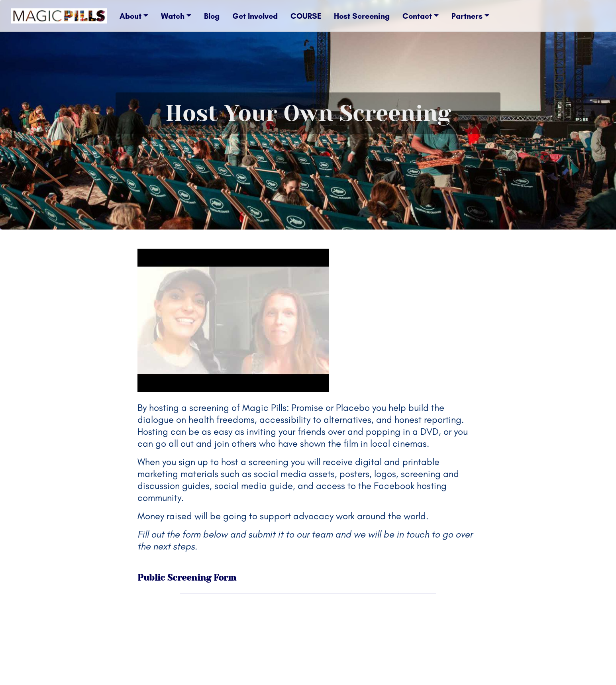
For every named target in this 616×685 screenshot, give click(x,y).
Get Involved (255, 16)
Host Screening (362, 16)
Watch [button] (173, 16)
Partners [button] (467, 16)
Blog (212, 16)
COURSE (306, 16)
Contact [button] (417, 16)
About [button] (130, 16)
